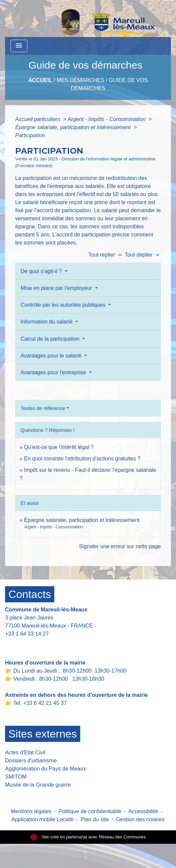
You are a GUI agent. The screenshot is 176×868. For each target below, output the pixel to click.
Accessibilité (143, 811)
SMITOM (16, 777)
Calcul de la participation (51, 339)
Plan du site (95, 819)
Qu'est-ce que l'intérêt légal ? (59, 447)
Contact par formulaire (36, 644)
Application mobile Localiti (42, 819)
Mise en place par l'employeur (57, 288)
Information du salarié (47, 322)
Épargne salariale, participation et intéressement (74, 127)
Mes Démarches (80, 80)
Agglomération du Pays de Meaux (46, 769)
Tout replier (107, 255)
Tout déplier (143, 255)
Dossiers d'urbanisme (31, 761)
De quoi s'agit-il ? (42, 271)
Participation (30, 135)
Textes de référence (43, 408)
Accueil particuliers (38, 119)
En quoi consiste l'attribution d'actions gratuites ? (82, 459)
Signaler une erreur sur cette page (120, 546)
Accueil (40, 80)
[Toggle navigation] (19, 46)
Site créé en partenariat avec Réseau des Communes (88, 837)
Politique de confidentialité (90, 811)
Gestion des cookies (140, 819)
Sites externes (43, 734)
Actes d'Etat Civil (25, 752)
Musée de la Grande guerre (38, 785)
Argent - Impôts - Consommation (107, 119)
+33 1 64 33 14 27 (27, 634)
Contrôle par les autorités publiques (64, 305)
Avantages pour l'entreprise (54, 372)
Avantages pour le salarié (52, 356)
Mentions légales (31, 811)
